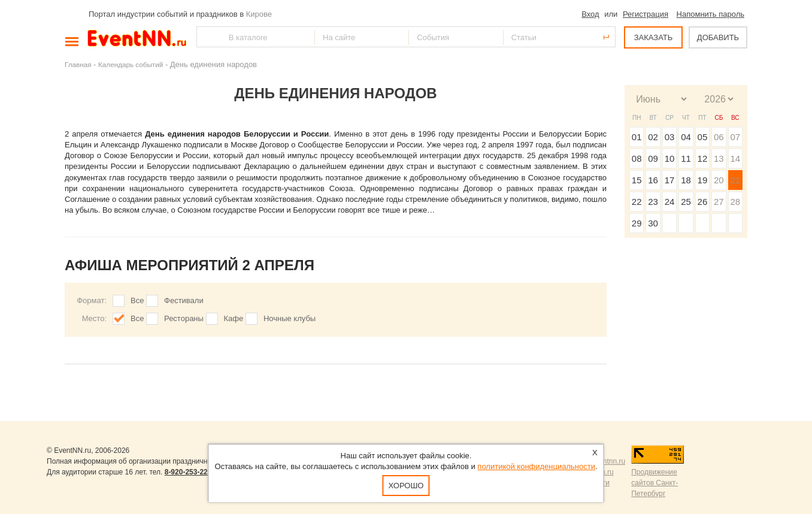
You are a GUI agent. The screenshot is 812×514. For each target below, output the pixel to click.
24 (670, 202)
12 (703, 158)
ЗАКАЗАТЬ (654, 37)
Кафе (234, 318)
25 (686, 202)
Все (137, 300)
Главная (78, 64)
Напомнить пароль (710, 14)
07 (735, 137)
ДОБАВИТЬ (718, 37)
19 (703, 180)
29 (637, 223)
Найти (207, 37)
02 (653, 137)
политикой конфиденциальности (536, 466)
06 (719, 137)
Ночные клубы (290, 318)
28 (735, 202)
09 (653, 158)
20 (719, 180)
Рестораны (184, 318)
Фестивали (184, 300)
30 (653, 223)
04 (686, 137)
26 (703, 202)
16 (653, 180)
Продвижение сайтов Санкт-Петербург (655, 483)
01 (637, 137)
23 (653, 202)
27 (719, 202)
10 (670, 158)
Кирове (259, 14)
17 (670, 180)
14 (735, 158)
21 (735, 180)
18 (686, 180)
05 (703, 137)
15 (637, 180)
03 (670, 137)
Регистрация (646, 14)
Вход (590, 14)
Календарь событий (131, 64)
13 (719, 158)
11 (686, 158)
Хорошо (406, 486)
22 (637, 202)
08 (637, 158)
